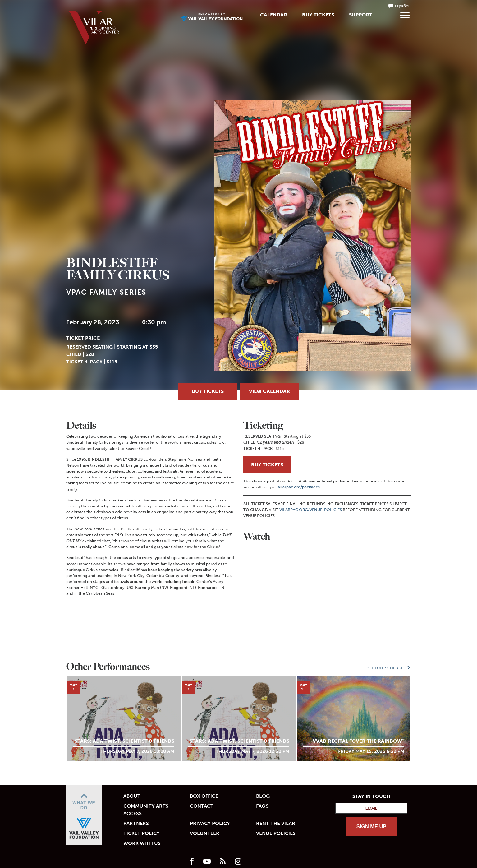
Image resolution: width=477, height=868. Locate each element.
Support (361, 15)
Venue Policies (276, 833)
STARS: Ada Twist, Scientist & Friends (124, 741)
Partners (136, 823)
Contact (202, 806)
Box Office (204, 796)
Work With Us (142, 843)
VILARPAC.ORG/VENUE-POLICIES (311, 510)
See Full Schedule (389, 668)
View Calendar (269, 391)
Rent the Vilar (276, 823)
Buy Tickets (318, 15)
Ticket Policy (142, 833)
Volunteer (205, 833)
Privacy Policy (210, 823)
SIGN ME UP (372, 826)
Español (402, 6)
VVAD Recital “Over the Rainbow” (358, 741)
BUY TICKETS (267, 465)
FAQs (262, 806)
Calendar (274, 15)
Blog (263, 796)
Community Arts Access (146, 810)
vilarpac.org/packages (299, 487)
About (132, 796)
